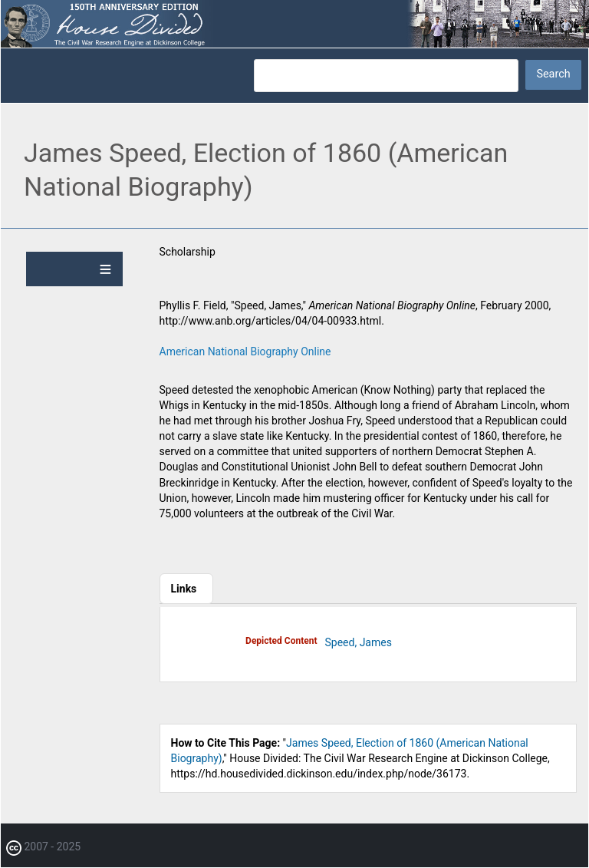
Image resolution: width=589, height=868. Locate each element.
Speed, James (359, 642)
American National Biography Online (245, 351)
